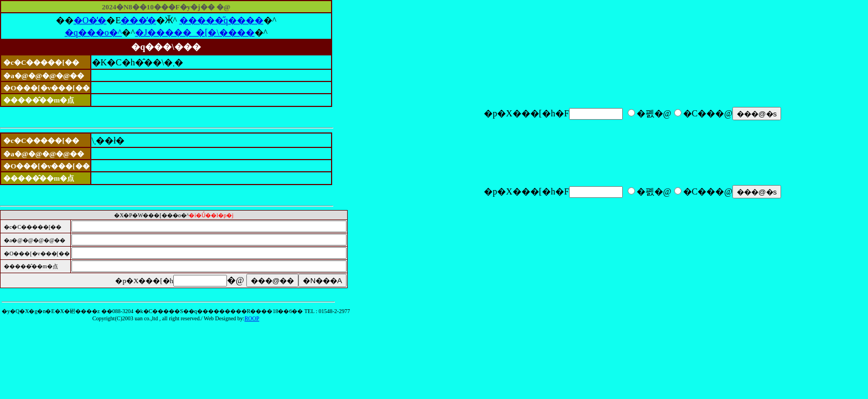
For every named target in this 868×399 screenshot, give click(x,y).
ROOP (252, 318)
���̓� (138, 20)
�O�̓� (90, 20)
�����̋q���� (221, 20)
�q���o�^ (94, 32)
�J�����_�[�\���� (195, 32)
